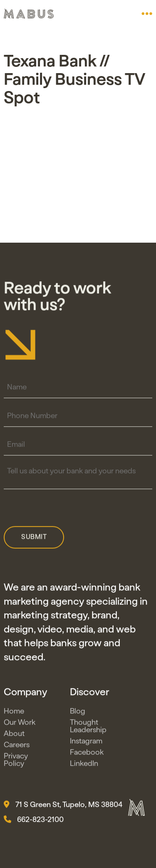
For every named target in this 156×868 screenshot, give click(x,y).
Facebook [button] (87, 754)
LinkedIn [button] (84, 765)
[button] (147, 14)
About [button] (14, 735)
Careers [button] (17, 747)
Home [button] (14, 713)
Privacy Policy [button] (16, 762)
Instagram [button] (86, 743)
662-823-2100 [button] (34, 821)
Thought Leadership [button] (88, 728)
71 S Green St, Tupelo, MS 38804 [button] (63, 807)
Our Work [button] (20, 724)
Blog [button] (78, 713)
